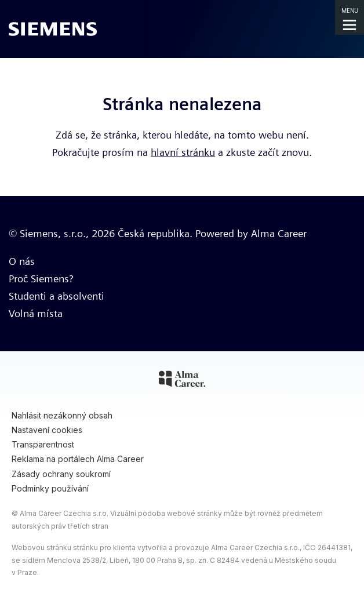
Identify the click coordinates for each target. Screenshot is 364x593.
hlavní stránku (183, 152)
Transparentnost (43, 444)
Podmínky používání (50, 488)
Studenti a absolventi (57, 296)
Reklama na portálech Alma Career (78, 459)
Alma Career (279, 233)
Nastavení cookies (47, 430)
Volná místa (36, 313)
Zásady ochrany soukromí (61, 474)
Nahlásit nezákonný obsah (62, 415)
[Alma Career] (182, 381)
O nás (22, 261)
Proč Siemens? (41, 279)
